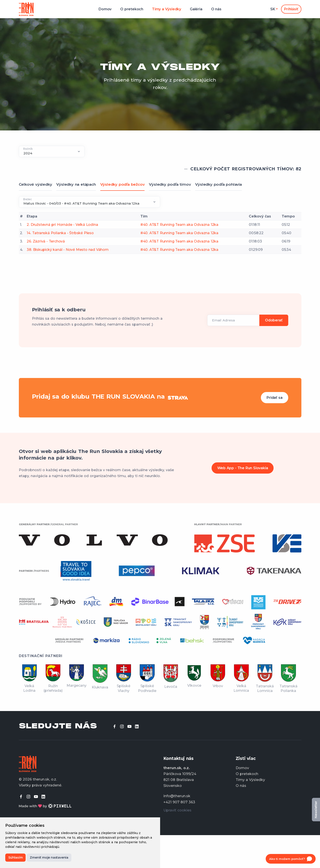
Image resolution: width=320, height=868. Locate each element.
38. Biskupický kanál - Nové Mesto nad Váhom (68, 250)
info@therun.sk (177, 796)
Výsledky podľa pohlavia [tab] (218, 184)
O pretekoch (132, 9)
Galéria (196, 9)
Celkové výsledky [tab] (35, 184)
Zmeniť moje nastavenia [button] (49, 857)
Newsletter (316, 810)
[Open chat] (291, 859)
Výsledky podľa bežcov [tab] (123, 184)
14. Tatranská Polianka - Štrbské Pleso (60, 233)
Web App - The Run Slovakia (243, 468)
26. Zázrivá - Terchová (46, 241)
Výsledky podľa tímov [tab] (170, 184)
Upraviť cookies (177, 810)
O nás (216, 9)
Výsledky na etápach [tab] (76, 184)
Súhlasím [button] (15, 857)
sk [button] (273, 9)
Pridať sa (274, 398)
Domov (105, 9)
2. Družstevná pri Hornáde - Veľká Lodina (62, 225)
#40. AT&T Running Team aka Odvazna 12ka (179, 225)
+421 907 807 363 (179, 802)
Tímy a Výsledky (167, 9)
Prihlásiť (291, 9)
